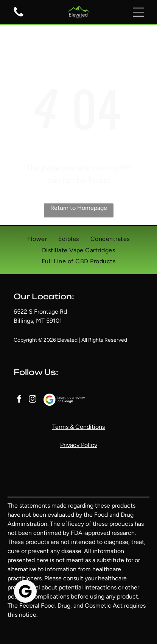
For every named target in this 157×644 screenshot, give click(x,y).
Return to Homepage (79, 208)
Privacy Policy (79, 445)
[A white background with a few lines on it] (19, 16)
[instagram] (33, 400)
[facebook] (19, 400)
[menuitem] (37, 239)
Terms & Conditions (78, 427)
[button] (138, 12)
